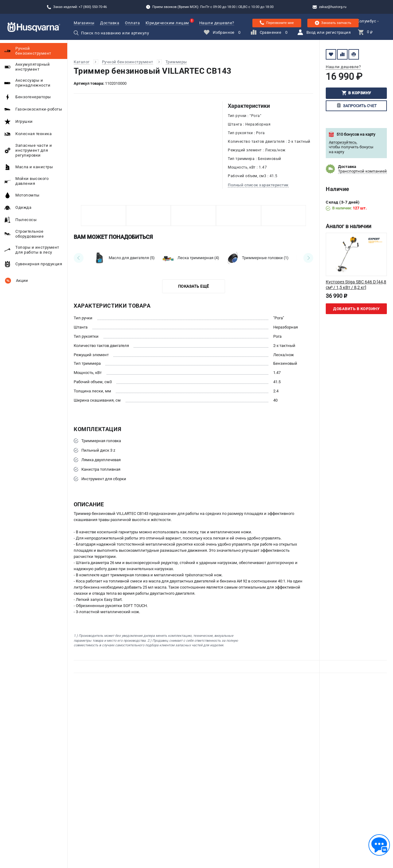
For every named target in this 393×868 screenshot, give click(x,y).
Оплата (132, 23)
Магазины (84, 23)
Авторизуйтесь (343, 142)
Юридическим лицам (167, 23)
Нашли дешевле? (217, 23)
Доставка (110, 23)
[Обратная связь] (379, 845)
